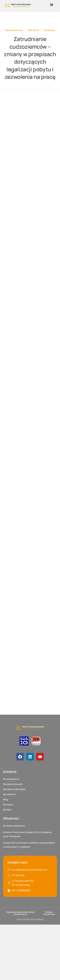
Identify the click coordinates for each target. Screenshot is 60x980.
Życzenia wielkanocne (14, 826)
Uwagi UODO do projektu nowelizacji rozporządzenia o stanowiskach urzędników (29, 845)
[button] (51, 5)
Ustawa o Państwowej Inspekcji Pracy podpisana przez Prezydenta (27, 834)
